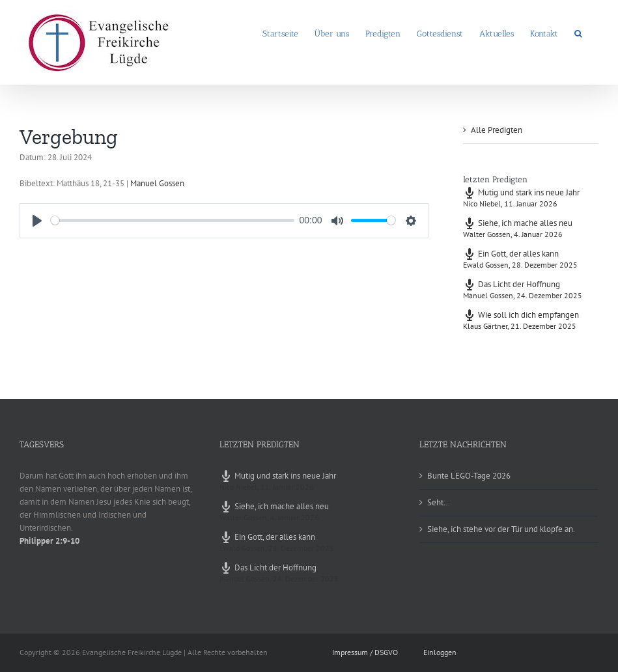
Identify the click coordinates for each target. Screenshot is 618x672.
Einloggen (440, 652)
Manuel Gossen (157, 183)
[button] (578, 33)
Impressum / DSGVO (365, 652)
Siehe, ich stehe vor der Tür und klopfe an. (501, 529)
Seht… (439, 502)
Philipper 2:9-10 (49, 541)
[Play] (37, 221)
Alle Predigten (497, 130)
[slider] (173, 220)
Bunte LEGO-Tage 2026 (469, 476)
